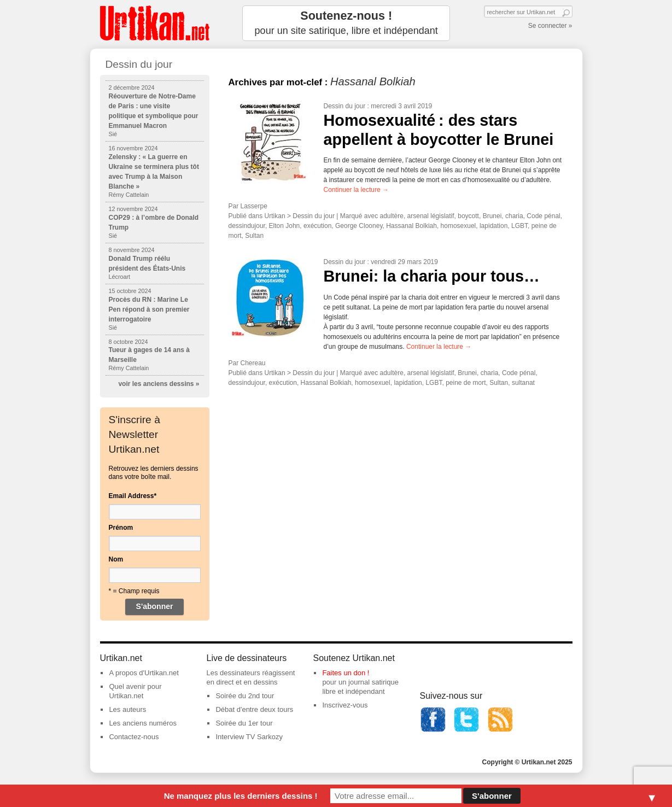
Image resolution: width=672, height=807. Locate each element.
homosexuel (458, 226)
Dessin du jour (345, 106)
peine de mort (466, 383)
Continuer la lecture (356, 190)
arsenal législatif (431, 216)
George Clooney (359, 226)
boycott (468, 216)
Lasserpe (254, 206)
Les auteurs (127, 709)
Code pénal (543, 216)
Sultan (254, 236)
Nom (116, 559)
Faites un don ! (346, 673)
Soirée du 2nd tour (245, 696)
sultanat (523, 383)
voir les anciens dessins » (159, 384)
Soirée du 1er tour (244, 723)
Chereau (253, 363)
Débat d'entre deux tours (254, 709)
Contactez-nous (134, 737)
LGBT (519, 226)
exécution (317, 226)
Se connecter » (550, 26)
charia (514, 216)
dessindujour (247, 226)
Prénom (121, 528)
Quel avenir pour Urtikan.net (135, 691)
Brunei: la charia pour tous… (432, 276)
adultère (392, 216)
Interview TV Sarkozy (249, 737)
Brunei (492, 216)
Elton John (285, 226)
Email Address (133, 496)
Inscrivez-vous (345, 705)
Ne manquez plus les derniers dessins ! (241, 796)
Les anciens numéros (143, 723)
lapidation (493, 226)
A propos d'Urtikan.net (144, 673)
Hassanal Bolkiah (411, 226)
